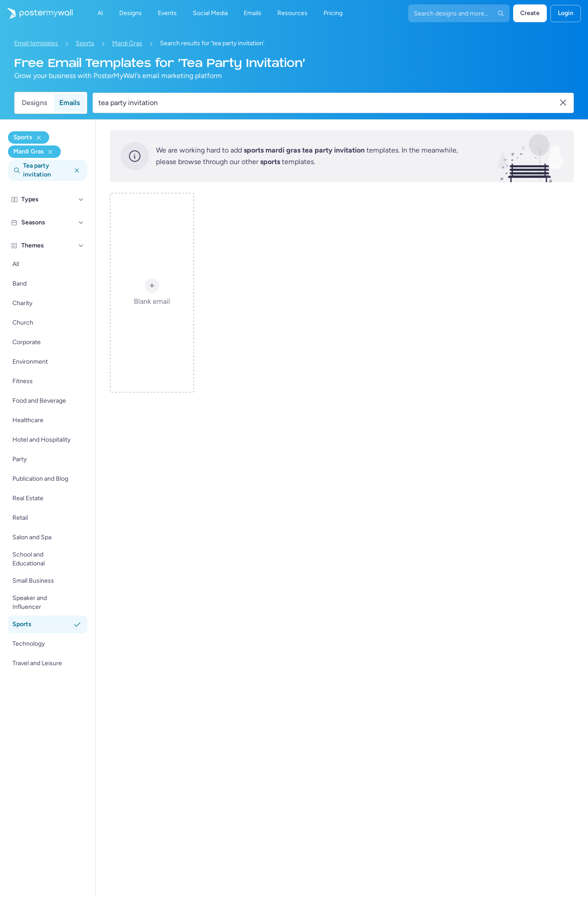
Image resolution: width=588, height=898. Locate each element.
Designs (34, 103)
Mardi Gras (127, 43)
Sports (85, 43)
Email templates (36, 43)
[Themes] (81, 246)
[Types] (81, 200)
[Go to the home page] (36, 13)
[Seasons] (81, 223)
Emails (70, 103)
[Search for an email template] (328, 103)
